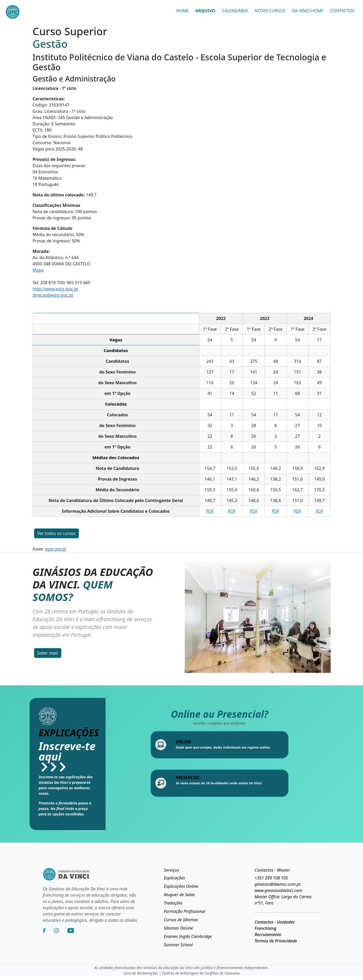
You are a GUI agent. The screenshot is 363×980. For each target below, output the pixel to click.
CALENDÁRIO (235, 11)
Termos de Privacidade (276, 941)
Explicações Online (181, 886)
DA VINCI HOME (308, 11)
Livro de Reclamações (141, 973)
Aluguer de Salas (179, 895)
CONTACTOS (342, 11)
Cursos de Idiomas (181, 920)
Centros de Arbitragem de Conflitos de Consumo (201, 973)
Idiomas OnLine (178, 928)
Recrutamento (268, 935)
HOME (182, 11)
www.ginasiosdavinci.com (278, 890)
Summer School (178, 945)
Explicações (174, 878)
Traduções (173, 903)
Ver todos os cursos (57, 533)
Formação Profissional (185, 911)
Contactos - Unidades (275, 922)
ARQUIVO (205, 11)
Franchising (266, 928)
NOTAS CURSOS (270, 11)
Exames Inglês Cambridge (188, 936)
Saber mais (48, 653)
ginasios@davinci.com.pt (278, 884)
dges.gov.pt (56, 549)
